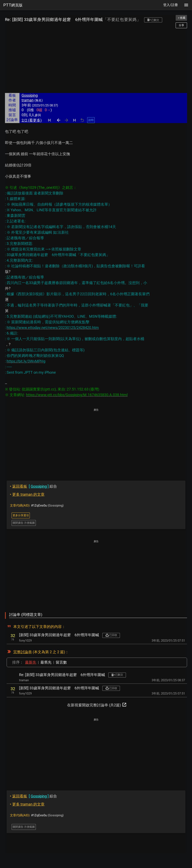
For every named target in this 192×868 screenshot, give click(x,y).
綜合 (33, 486)
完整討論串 (23, 652)
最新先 (31, 662)
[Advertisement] (96, 61)
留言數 (61, 662)
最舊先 (46, 662)
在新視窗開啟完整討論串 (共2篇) (97, 705)
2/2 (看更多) (32, 120)
